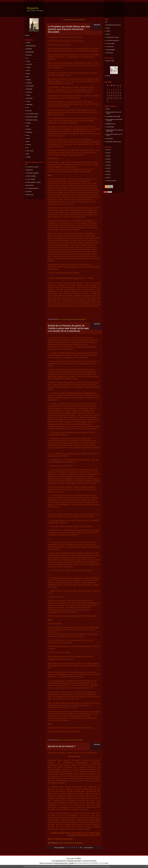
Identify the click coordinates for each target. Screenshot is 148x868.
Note (28, 126)
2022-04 (108, 165)
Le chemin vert (110, 47)
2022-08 (108, 153)
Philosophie (29, 132)
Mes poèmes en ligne (32, 120)
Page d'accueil (74, 20)
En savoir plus (106, 866)
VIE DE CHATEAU (31, 176)
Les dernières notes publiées (74, 861)
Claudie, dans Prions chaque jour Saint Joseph (115, 131)
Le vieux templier (31, 179)
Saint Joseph (110, 139)
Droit (28, 77)
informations (30, 98)
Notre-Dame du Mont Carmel (114, 142)
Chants (108, 109)
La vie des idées (110, 43)
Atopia (108, 28)
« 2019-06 (66, 20)
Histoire (28, 95)
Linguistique (30, 104)
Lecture (28, 101)
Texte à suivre (30, 151)
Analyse (28, 43)
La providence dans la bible (113, 116)
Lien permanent (71, 319)
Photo (28, 135)
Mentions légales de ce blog (61, 863)
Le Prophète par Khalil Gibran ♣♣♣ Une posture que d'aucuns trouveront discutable (69, 29)
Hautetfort (79, 858)
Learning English (111, 50)
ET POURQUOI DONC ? (33, 188)
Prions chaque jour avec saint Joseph (114, 113)
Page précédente (59, 848)
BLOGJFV (29, 192)
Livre (28, 107)
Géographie (29, 89)
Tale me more (30, 195)
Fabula (108, 34)
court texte (29, 64)
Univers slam (110, 53)
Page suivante (89, 848)
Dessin (28, 74)
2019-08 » (83, 20)
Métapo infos (30, 170)
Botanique (29, 55)
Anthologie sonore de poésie (114, 25)
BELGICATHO (30, 185)
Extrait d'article (30, 86)
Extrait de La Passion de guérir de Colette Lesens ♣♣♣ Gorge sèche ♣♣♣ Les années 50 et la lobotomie (68, 328)
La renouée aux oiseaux (33, 167)
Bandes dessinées (31, 46)
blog (107, 863)
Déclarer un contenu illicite (46, 863)
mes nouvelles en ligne (32, 114)
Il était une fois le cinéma (113, 37)
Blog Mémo (29, 49)
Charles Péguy (110, 127)
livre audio (29, 111)
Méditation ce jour (111, 124)
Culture (28, 70)
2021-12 (108, 178)
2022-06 (108, 159)
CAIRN (108, 31)
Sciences (29, 145)
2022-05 (108, 162)
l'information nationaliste (33, 173)
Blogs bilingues (30, 52)
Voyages (29, 157)
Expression (29, 83)
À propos (27, 35)
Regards (33, 8)
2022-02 (108, 171)
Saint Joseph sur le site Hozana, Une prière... (115, 120)
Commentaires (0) (81, 319)
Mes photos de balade (32, 117)
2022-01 (108, 174)
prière (28, 141)
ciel (27, 58)
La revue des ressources (113, 40)
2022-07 (108, 156)
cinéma (28, 61)
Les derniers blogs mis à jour (59, 861)
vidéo (28, 154)
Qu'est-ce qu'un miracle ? (62, 746)
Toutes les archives (111, 181)
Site (27, 148)
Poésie (28, 138)
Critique (28, 67)
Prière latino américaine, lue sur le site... (114, 135)
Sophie (108, 76)
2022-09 (108, 150)
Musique (29, 123)
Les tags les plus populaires (89, 861)
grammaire (29, 92)
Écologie (29, 80)
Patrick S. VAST (110, 61)
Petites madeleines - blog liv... (34, 182)
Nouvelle (29, 129)
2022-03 (108, 168)
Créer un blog (70, 858)
